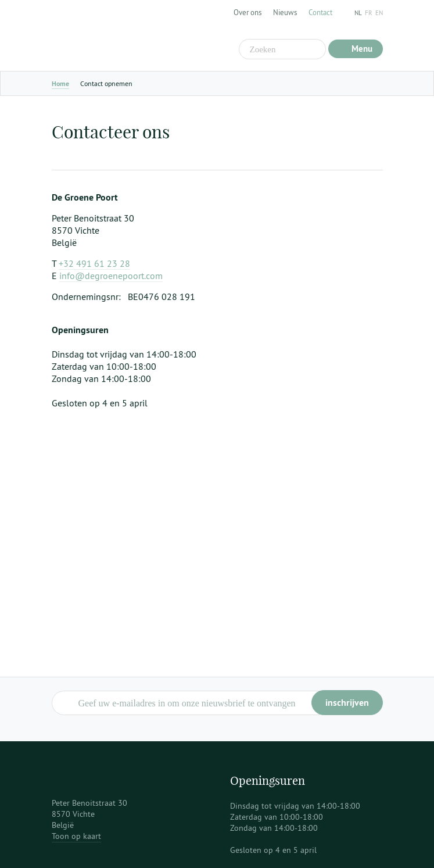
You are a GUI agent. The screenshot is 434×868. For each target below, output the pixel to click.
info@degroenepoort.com (111, 276)
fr (369, 13)
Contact (320, 12)
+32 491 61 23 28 (94, 263)
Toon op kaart (76, 836)
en (379, 13)
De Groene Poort (124, 35)
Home (60, 84)
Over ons (248, 12)
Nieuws (285, 12)
